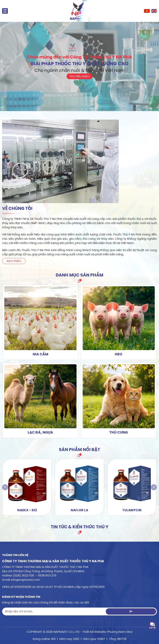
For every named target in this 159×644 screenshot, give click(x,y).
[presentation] (5, 487)
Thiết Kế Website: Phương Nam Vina (107, 632)
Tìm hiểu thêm (79, 77)
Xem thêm (14, 261)
